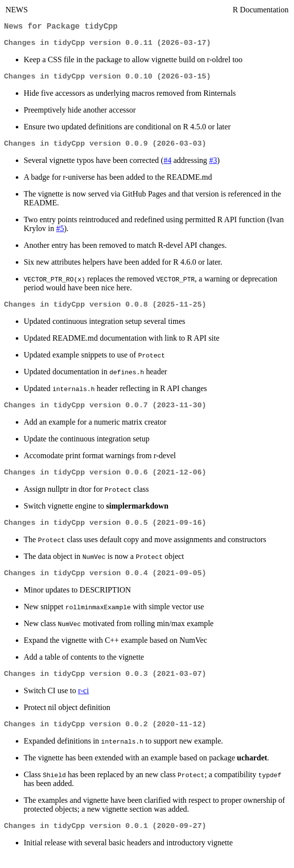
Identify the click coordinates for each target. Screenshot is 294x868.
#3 (213, 165)
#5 (60, 233)
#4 (167, 165)
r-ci (83, 701)
